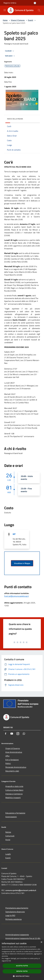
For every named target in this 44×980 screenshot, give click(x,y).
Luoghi (8, 854)
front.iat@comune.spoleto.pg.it (16, 596)
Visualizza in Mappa (22, 563)
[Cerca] (39, 10)
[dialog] (22, 960)
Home (5, 20)
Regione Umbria (10, 3)
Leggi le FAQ (10, 915)
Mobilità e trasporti (13, 798)
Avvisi (8, 840)
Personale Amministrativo (16, 767)
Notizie (8, 832)
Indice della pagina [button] (15, 119)
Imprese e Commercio (14, 794)
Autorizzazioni (11, 817)
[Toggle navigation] (5, 10)
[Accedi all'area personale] (35, 3)
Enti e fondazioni (12, 760)
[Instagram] (18, 734)
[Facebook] (6, 734)
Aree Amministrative (14, 752)
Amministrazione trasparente (17, 935)
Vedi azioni (10, 56)
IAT (14, 534)
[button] (22, 976)
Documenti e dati (12, 771)
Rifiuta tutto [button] (22, 971)
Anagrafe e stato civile (14, 786)
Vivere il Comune (18, 20)
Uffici (7, 756)
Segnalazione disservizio (15, 912)
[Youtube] (12, 734)
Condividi (10, 51)
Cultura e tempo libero (14, 790)
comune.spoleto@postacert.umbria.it (21, 890)
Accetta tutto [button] (22, 966)
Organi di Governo (13, 748)
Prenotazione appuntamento (17, 908)
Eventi (31, 20)
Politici (8, 763)
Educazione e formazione (15, 813)
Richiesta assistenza (13, 919)
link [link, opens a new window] (10, 961)
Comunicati (10, 836)
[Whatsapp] (24, 734)
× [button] (41, 942)
